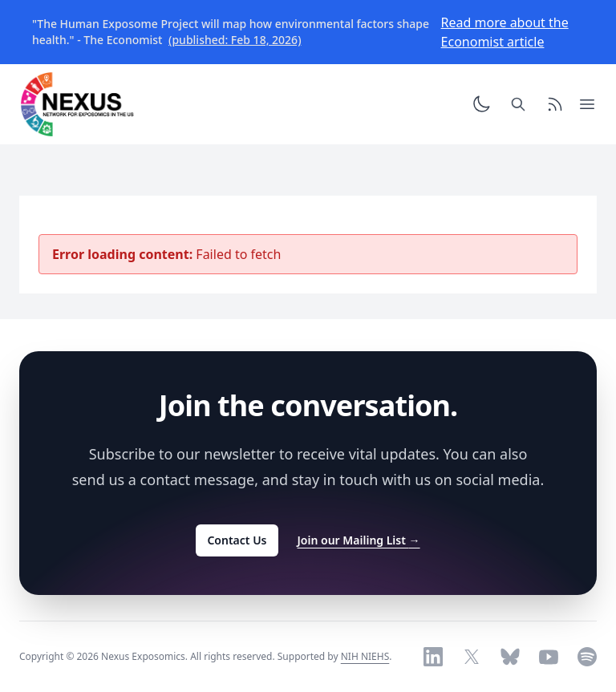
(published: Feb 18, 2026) (235, 40)
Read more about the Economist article (505, 32)
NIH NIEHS (365, 656)
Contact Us (237, 540)
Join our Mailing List (359, 540)
